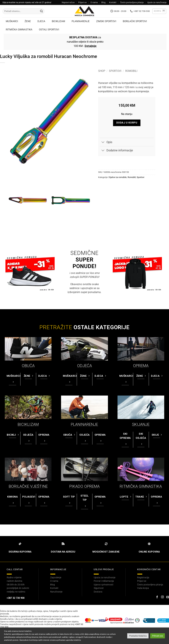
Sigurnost (99, 588)
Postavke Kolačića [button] (138, 636)
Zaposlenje (56, 577)
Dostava (98, 592)
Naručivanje (56, 592)
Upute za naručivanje (157, 2)
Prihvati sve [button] (158, 636)
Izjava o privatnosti (103, 585)
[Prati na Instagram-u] (162, 597)
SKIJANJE (141, 424)
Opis (106, 142)
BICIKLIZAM (28, 424)
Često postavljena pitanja (150, 585)
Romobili (131, 71)
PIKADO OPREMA (84, 486)
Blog (103, 2)
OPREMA (141, 366)
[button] (159, 11)
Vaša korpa (143, 588)
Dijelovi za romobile (118, 177)
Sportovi (115, 71)
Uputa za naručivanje (105, 577)
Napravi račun (68, 2)
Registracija (143, 577)
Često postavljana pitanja (132, 2)
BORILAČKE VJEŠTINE (28, 486)
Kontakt (113, 2)
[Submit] (41, 11)
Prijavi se (82, 2)
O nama (94, 2)
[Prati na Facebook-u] (157, 597)
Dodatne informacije (116, 151)
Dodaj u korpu (127, 123)
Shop (102, 71)
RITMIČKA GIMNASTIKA (141, 486)
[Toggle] (103, 142)
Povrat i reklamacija (104, 581)
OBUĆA (28, 366)
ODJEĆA (84, 366)
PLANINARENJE (84, 424)
